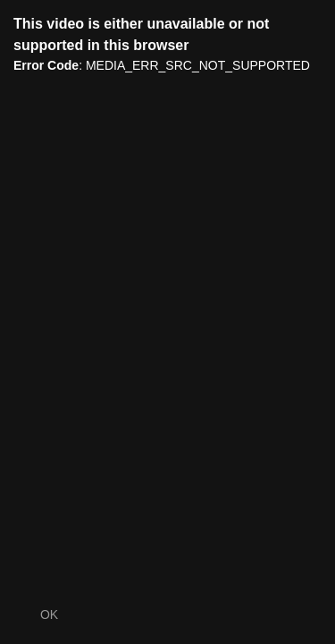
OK (49, 614)
